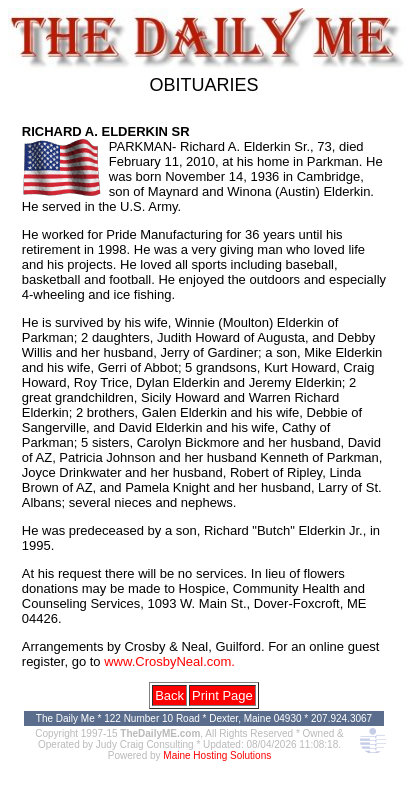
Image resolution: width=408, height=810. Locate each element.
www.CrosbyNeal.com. (169, 661)
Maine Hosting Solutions (217, 755)
